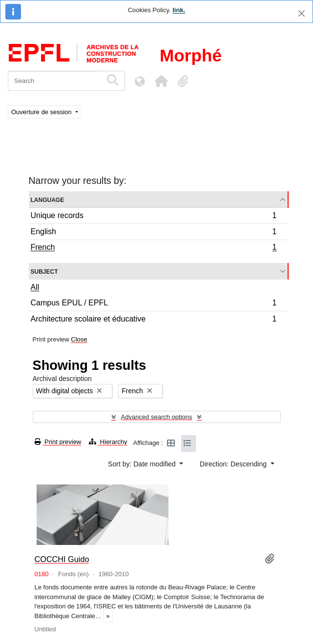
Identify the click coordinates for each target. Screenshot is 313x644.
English (154, 233)
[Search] (55, 81)
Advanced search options (157, 417)
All (35, 287)
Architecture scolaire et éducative (154, 320)
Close (79, 339)
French (154, 248)
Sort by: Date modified (143, 464)
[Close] (302, 13)
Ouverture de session (42, 112)
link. (179, 10)
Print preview (58, 442)
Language (48, 199)
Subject (44, 271)
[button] (161, 81)
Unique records (154, 217)
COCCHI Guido (62, 559)
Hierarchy (108, 442)
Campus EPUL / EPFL (154, 304)
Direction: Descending (234, 464)
